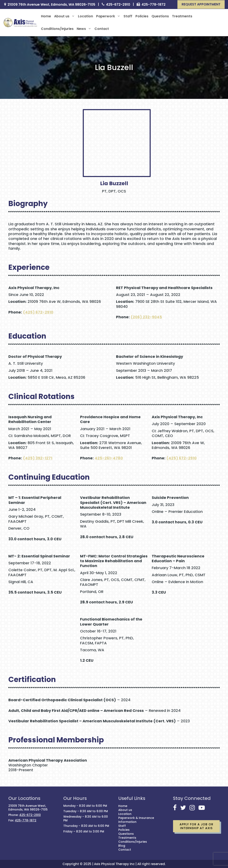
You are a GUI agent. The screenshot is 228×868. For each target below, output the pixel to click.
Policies (142, 16)
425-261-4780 (109, 458)
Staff (128, 16)
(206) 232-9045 (146, 317)
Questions (160, 16)
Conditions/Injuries (57, 29)
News (84, 29)
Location (85, 16)
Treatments (182, 16)
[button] (201, 4)
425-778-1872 (153, 5)
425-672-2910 (118, 5)
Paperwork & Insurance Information (136, 820)
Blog (122, 846)
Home (46, 16)
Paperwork (108, 16)
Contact (102, 29)
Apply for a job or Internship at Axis (196, 826)
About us (64, 16)
